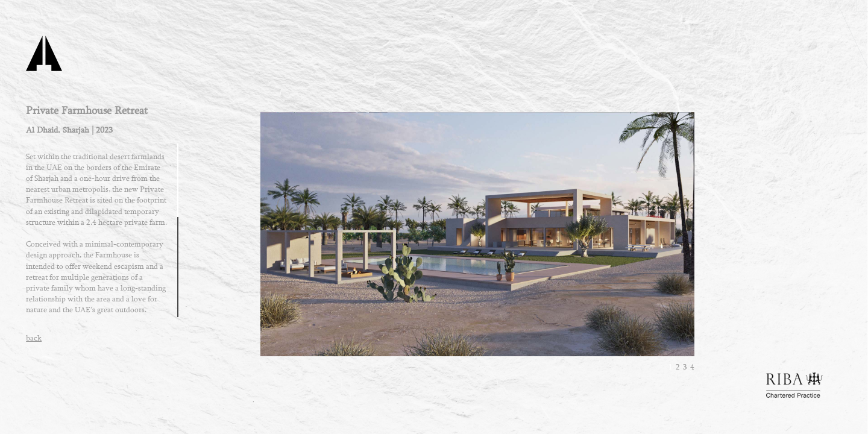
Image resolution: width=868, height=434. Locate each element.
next (631, 243)
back (34, 338)
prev (324, 243)
